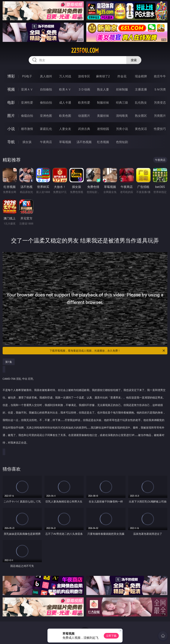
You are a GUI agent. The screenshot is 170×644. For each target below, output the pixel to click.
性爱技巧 (160, 129)
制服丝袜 (103, 102)
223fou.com (85, 50)
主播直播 (141, 89)
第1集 (9, 362)
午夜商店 (46, 142)
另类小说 (122, 129)
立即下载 (111, 636)
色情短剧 (122, 142)
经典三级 (122, 102)
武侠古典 (84, 129)
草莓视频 (65, 142)
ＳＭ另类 (160, 89)
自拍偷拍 (46, 89)
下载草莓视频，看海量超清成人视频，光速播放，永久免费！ (108, 351)
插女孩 (27, 142)
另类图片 (160, 116)
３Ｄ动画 (84, 89)
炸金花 (122, 76)
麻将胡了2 (103, 76)
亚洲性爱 (27, 102)
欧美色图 (65, 116)
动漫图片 (84, 116)
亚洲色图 (46, 116)
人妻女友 (65, 129)
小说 (11, 129)
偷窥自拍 (27, 116)
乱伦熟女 (141, 102)
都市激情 (27, 129)
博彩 (11, 76)
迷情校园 (103, 129)
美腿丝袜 (103, 116)
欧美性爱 (84, 102)
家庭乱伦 (46, 129)
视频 (11, 89)
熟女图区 (141, 116)
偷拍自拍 (46, 102)
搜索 (134, 60)
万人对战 (65, 76)
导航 (11, 142)
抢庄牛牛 (160, 76)
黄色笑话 (141, 129)
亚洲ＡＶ (27, 89)
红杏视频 (103, 142)
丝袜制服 (122, 89)
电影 (11, 102)
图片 (11, 116)
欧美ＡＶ (65, 89)
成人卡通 (65, 102)
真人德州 (46, 76)
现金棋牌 (141, 76)
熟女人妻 (103, 89)
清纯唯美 (122, 116)
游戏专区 (84, 76)
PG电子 (27, 76)
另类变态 (160, 102)
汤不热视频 (84, 142)
